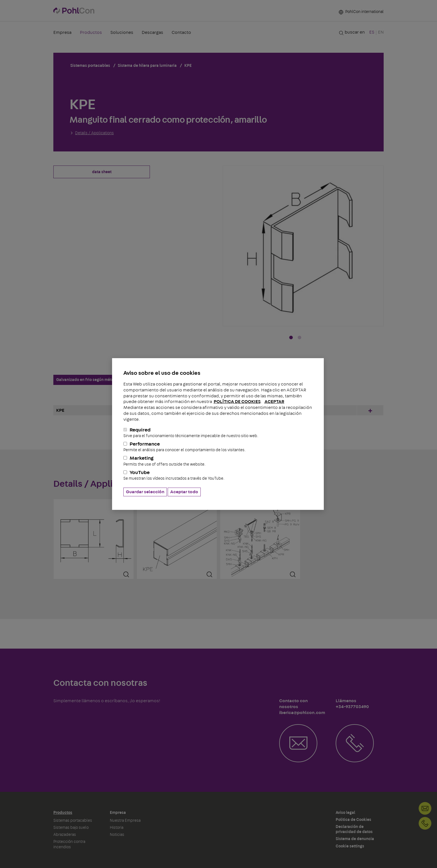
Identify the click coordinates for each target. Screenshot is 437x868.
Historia (117, 828)
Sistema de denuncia (355, 839)
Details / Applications (94, 133)
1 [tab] (291, 338)
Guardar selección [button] (145, 492)
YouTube (218, 475)
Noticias (117, 835)
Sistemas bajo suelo (71, 828)
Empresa (62, 32)
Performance (218, 447)
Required (218, 433)
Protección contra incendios (69, 844)
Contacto (181, 32)
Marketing (218, 461)
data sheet (102, 172)
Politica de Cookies (353, 820)
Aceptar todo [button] (184, 492)
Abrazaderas (65, 835)
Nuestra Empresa (125, 821)
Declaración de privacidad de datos (354, 829)
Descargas (152, 32)
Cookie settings (350, 846)
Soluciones (122, 32)
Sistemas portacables (73, 821)
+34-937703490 (425, 823)
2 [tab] (300, 338)
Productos (91, 32)
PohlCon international (361, 12)
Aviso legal (345, 813)
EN (381, 32)
